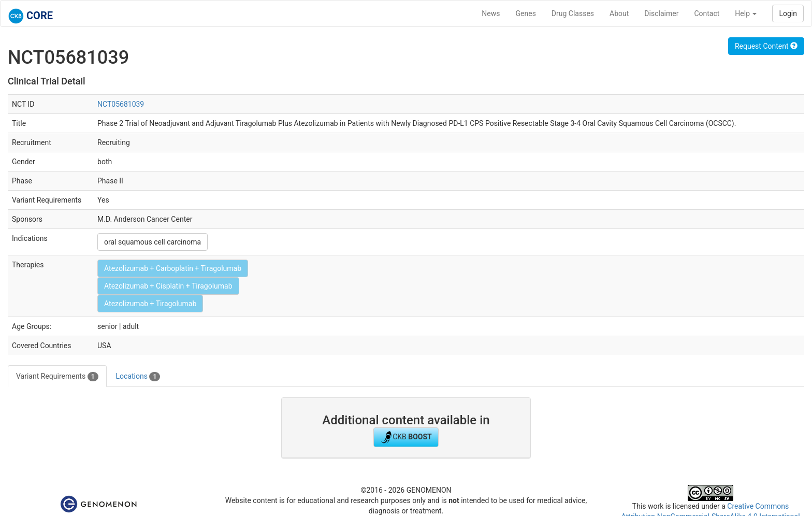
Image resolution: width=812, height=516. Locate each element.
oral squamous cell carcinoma (153, 242)
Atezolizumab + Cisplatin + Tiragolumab (168, 286)
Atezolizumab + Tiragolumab (150, 304)
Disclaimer (661, 13)
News (491, 13)
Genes (526, 13)
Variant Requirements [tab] (57, 377)
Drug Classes (573, 13)
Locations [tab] (138, 377)
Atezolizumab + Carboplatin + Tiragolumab (173, 268)
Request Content (766, 46)
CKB (406, 437)
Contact (707, 13)
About (619, 13)
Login (788, 13)
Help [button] (746, 13)
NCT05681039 (121, 104)
